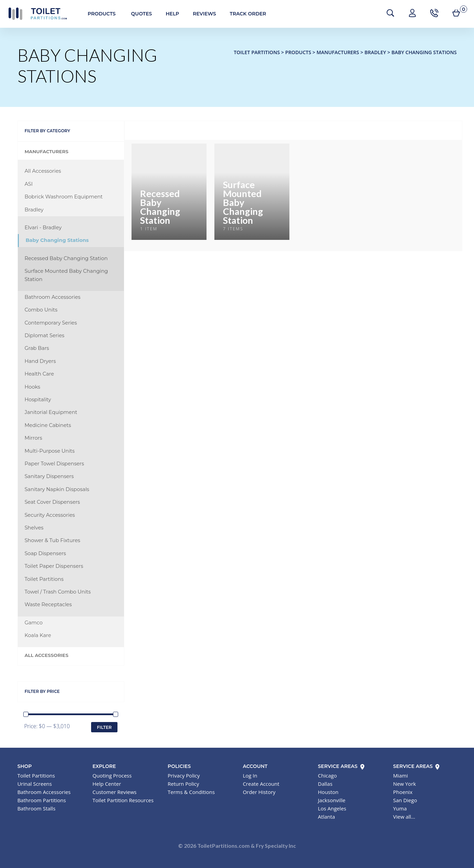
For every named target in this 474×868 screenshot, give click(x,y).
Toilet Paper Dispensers (54, 566)
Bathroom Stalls (36, 808)
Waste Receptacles (48, 604)
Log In (250, 775)
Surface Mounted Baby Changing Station (66, 275)
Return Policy (183, 784)
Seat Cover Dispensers (52, 502)
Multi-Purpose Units (50, 451)
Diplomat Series (45, 335)
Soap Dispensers (45, 553)
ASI (29, 184)
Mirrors (33, 438)
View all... (404, 817)
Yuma (400, 808)
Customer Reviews (115, 792)
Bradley (34, 210)
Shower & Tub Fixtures (53, 540)
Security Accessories (50, 515)
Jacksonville (332, 800)
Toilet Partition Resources (123, 800)
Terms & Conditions (191, 792)
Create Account (261, 784)
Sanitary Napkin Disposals (57, 489)
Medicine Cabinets (48, 425)
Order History (259, 792)
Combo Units (41, 310)
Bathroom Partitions (42, 800)
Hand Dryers (40, 361)
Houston (328, 792)
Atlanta (326, 817)
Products (102, 14)
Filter (104, 727)
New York (405, 784)
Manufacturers (47, 151)
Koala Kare (38, 635)
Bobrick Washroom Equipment (64, 197)
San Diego (405, 800)
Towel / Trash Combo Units (58, 592)
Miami (401, 775)
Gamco (34, 623)
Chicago (327, 775)
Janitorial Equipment (51, 412)
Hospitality (38, 400)
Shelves (34, 528)
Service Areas (342, 766)
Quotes (142, 14)
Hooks (33, 387)
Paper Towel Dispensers (54, 464)
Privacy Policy (184, 775)
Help (172, 14)
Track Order (248, 14)
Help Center (107, 784)
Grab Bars (37, 348)
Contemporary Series (51, 323)
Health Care (39, 374)
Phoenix (403, 792)
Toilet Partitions (38, 14)
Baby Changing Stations (57, 240)
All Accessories (43, 171)
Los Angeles (332, 808)
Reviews (204, 14)
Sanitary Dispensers (49, 476)
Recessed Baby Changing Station (66, 258)
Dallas (325, 784)
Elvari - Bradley (43, 228)
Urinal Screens (35, 784)
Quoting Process (112, 775)
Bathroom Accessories (53, 297)
